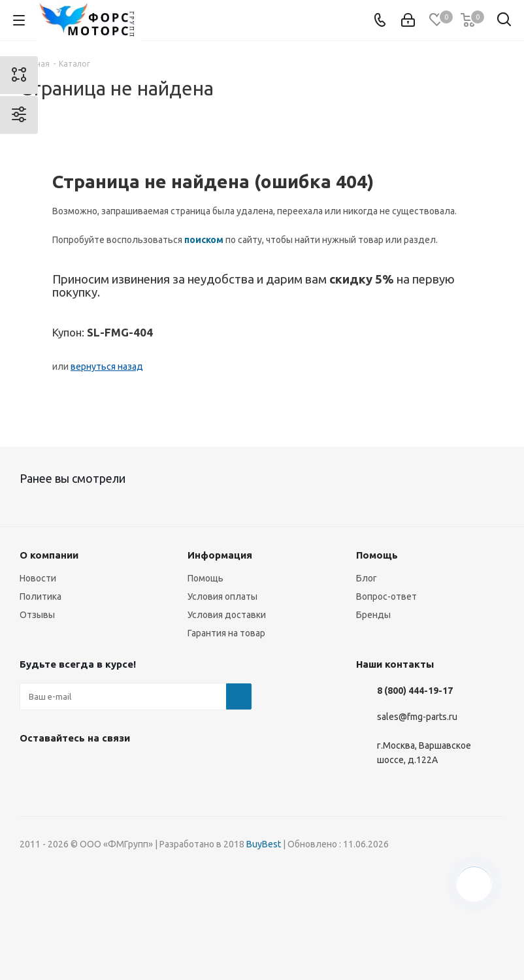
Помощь (205, 578)
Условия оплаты (222, 596)
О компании (49, 555)
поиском (204, 240)
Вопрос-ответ (386, 596)
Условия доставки (227, 615)
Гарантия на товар (226, 633)
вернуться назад (107, 367)
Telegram (98, 768)
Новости (38, 578)
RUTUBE (196, 768)
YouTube (131, 768)
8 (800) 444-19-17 (415, 691)
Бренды (373, 615)
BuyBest (264, 844)
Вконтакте (33, 768)
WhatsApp (163, 768)
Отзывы (37, 615)
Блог (367, 578)
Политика (41, 596)
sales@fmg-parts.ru (417, 717)
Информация (220, 555)
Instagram (65, 768)
